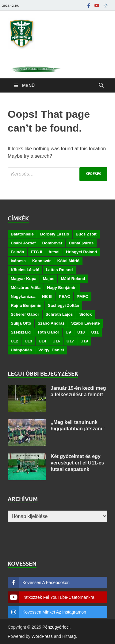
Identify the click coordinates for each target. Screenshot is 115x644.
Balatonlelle (22, 234)
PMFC (82, 296)
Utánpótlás (21, 350)
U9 (68, 332)
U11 (95, 332)
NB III (47, 296)
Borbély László (55, 234)
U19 (84, 341)
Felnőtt (17, 252)
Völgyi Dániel (51, 350)
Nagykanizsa (23, 296)
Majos (49, 279)
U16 (56, 341)
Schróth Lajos (59, 314)
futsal (54, 252)
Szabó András (51, 323)
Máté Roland (73, 279)
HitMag (69, 636)
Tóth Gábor (48, 332)
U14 (42, 341)
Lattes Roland (59, 270)
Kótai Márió (69, 261)
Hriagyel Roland (81, 252)
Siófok (85, 314)
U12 (14, 341)
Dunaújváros (81, 243)
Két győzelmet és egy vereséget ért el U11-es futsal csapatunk (77, 463)
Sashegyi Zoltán (63, 305)
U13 (28, 341)
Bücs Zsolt (86, 234)
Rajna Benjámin (26, 305)
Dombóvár (52, 243)
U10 (81, 332)
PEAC (65, 296)
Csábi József (23, 243)
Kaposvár (42, 261)
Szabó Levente (85, 323)
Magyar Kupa (24, 279)
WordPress (42, 636)
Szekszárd (21, 332)
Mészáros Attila (26, 288)
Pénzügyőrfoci (56, 627)
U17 (70, 341)
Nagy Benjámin (62, 288)
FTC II (36, 252)
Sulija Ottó (21, 323)
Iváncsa (18, 261)
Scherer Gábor (25, 314)
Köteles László (25, 270)
